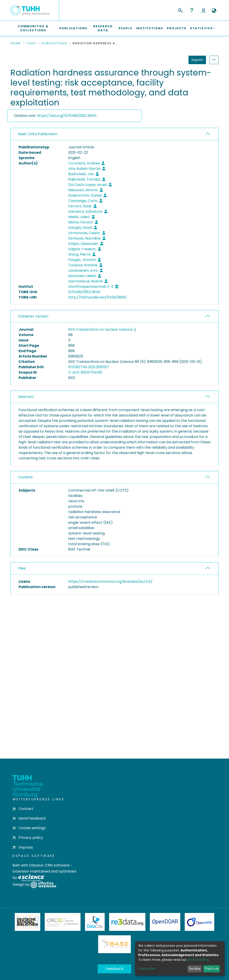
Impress (23, 847)
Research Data (103, 28)
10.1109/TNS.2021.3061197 (89, 367)
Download (193, 598)
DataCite (95, 922)
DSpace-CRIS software (49, 865)
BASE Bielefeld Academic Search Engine (114, 944)
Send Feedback (29, 818)
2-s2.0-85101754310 (85, 372)
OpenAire (199, 922)
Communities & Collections (33, 28)
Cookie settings (29, 828)
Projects (177, 28)
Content (25, 477)
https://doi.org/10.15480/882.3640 (67, 116)
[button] (214, 11)
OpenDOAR (165, 922)
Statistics (196, 60)
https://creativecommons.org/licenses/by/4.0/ (110, 581)
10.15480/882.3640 (84, 292)
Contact (23, 809)
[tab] (114, 134)
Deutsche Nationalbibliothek (28, 922)
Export (175, 60)
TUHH (31, 43)
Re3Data (127, 922)
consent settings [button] (27, 688)
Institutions (150, 28)
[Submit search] (180, 10)
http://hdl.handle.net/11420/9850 (97, 297)
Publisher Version (33, 316)
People (125, 28)
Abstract (26, 397)
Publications (73, 28)
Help (192, 10)
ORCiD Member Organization (63, 922)
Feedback (115, 969)
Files (22, 568)
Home (16, 43)
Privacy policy (28, 838)
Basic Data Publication (38, 134)
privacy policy (198, 960)
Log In (204, 10)
